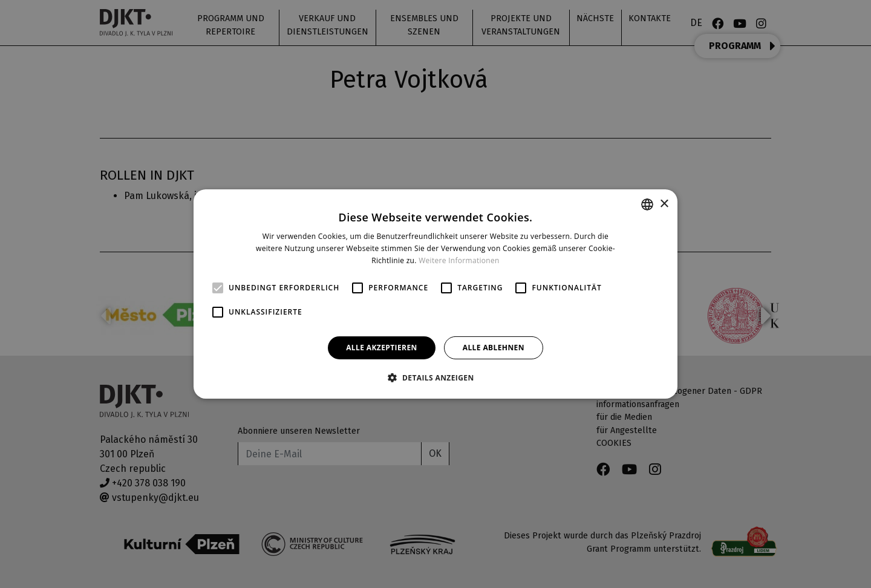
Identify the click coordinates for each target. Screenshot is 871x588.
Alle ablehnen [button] (494, 348)
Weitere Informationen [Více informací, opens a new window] (459, 260)
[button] (435, 377)
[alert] (435, 294)
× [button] (664, 204)
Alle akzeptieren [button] (382, 348)
